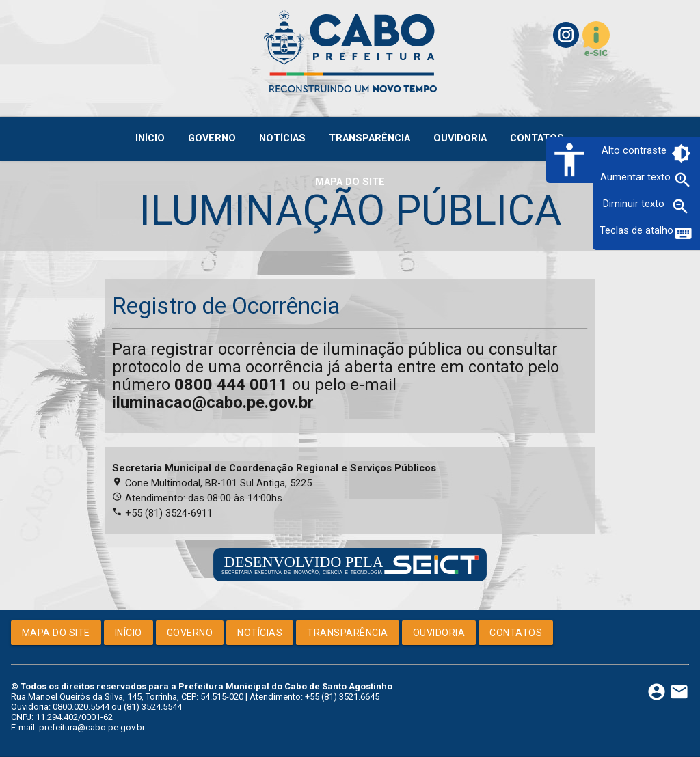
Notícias (260, 633)
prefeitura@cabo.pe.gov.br (92, 727)
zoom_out (681, 207)
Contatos (516, 633)
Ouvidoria (439, 633)
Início (129, 633)
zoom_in (683, 180)
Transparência (348, 633)
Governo (190, 633)
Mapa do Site (56, 633)
